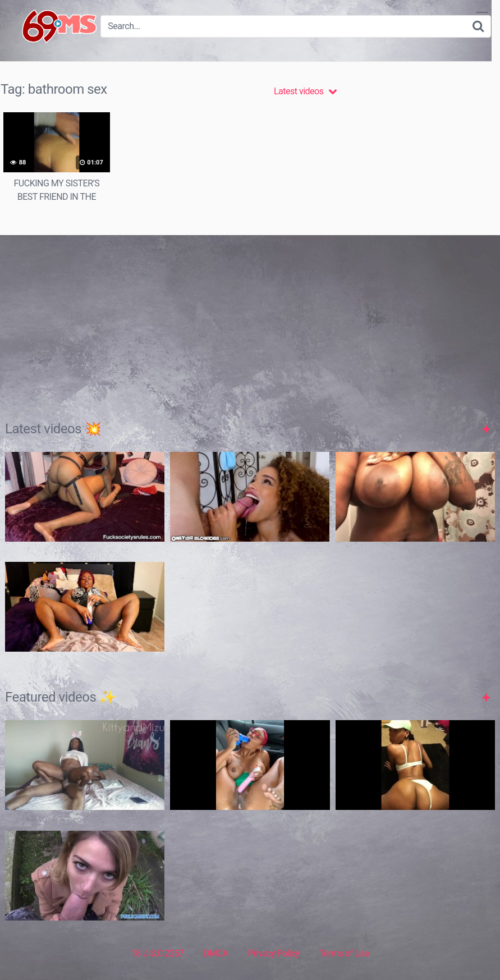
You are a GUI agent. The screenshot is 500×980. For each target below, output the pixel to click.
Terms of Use (344, 953)
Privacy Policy (274, 953)
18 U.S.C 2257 (157, 953)
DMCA (216, 953)
